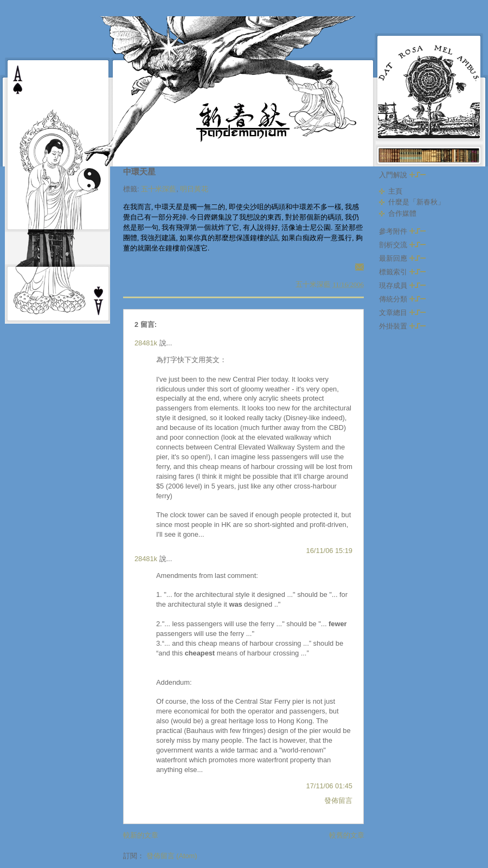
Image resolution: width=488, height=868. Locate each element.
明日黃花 (194, 189)
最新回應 (402, 258)
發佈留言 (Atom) (172, 856)
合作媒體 (402, 213)
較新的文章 (141, 835)
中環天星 (139, 172)
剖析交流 (402, 245)
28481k (146, 343)
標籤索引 (402, 272)
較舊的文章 (347, 835)
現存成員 (402, 285)
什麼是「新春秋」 (416, 202)
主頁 (395, 191)
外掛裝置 (402, 326)
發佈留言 (338, 801)
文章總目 (402, 313)
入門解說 (402, 175)
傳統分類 (402, 299)
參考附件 (402, 231)
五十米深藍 (159, 189)
